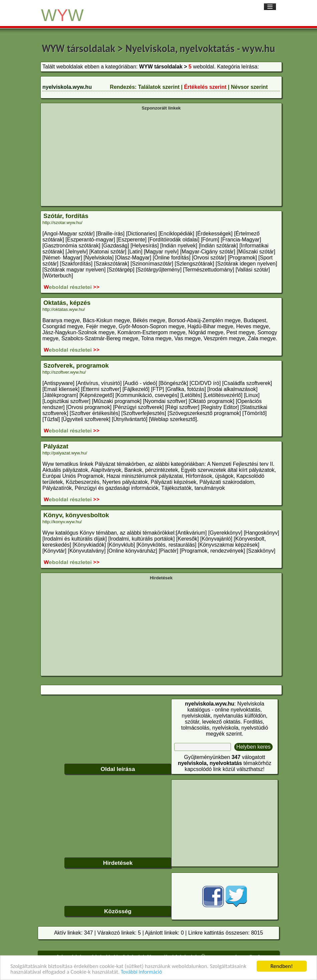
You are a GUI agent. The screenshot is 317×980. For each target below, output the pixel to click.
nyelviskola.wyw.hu (67, 87)
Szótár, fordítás (66, 216)
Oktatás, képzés (67, 303)
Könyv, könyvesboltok (76, 515)
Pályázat (56, 446)
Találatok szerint (159, 87)
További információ (141, 972)
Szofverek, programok (76, 365)
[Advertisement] (161, 158)
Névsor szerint (249, 87)
